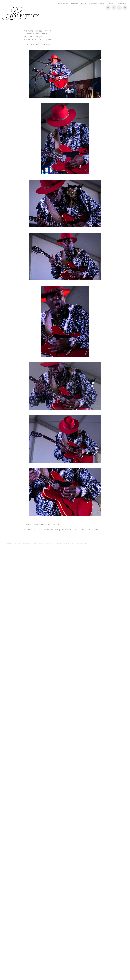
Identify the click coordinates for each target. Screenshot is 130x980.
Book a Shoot (121, 4)
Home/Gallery (64, 4)
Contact (110, 4)
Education (93, 4)
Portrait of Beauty (79, 4)
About (102, 4)
